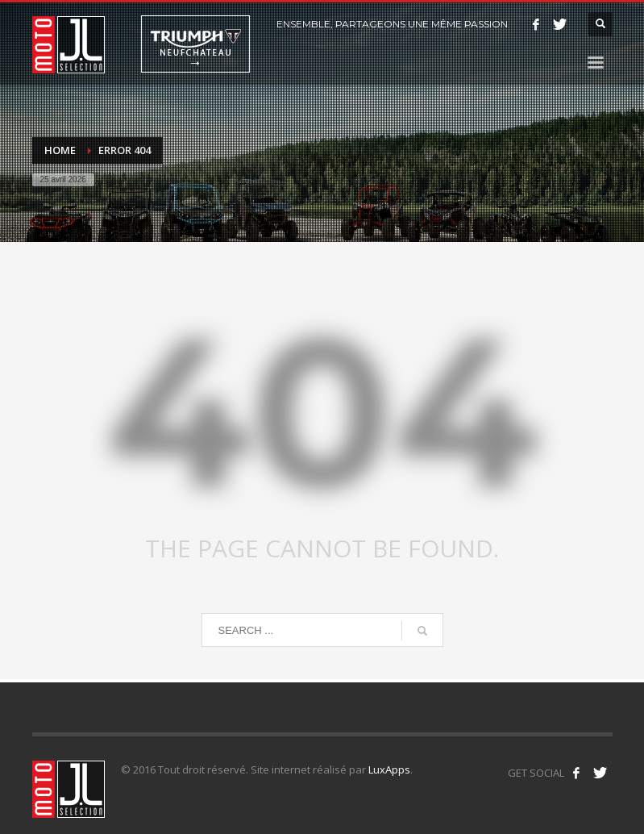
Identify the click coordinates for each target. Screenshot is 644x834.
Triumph (195, 44)
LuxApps (389, 769)
